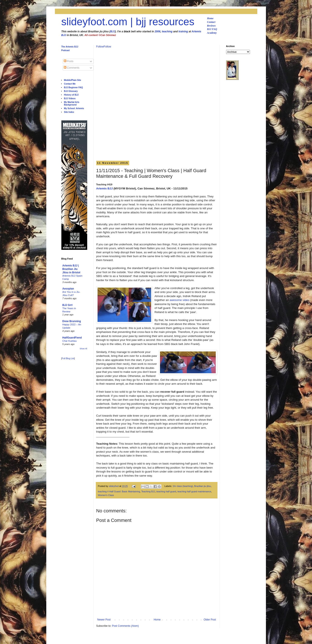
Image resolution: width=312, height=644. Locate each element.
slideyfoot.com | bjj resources (128, 22)
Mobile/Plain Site (72, 80)
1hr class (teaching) (183, 486)
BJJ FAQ (212, 29)
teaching (167, 31)
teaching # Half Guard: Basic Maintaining (119, 491)
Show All (83, 349)
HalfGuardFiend (72, 338)
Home (210, 18)
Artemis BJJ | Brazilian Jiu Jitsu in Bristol (71, 269)
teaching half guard (166, 491)
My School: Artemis (74, 108)
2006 (158, 31)
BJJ (113, 31)
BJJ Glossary (71, 91)
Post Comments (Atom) (125, 626)
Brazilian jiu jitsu (203, 486)
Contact (211, 22)
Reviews (211, 26)
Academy (212, 33)
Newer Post (104, 620)
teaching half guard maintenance (194, 491)
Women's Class (106, 495)
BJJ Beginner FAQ (73, 87)
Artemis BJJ (105, 188)
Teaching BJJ (148, 491)
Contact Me (70, 84)
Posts (69, 61)
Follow (100, 47)
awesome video (180, 300)
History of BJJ (71, 95)
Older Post (210, 620)
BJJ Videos (70, 98)
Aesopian (68, 289)
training (183, 31)
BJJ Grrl (68, 305)
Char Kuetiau (70, 341)
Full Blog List (68, 358)
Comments (72, 68)
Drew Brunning (72, 321)
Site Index (69, 112)
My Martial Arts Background (72, 103)
